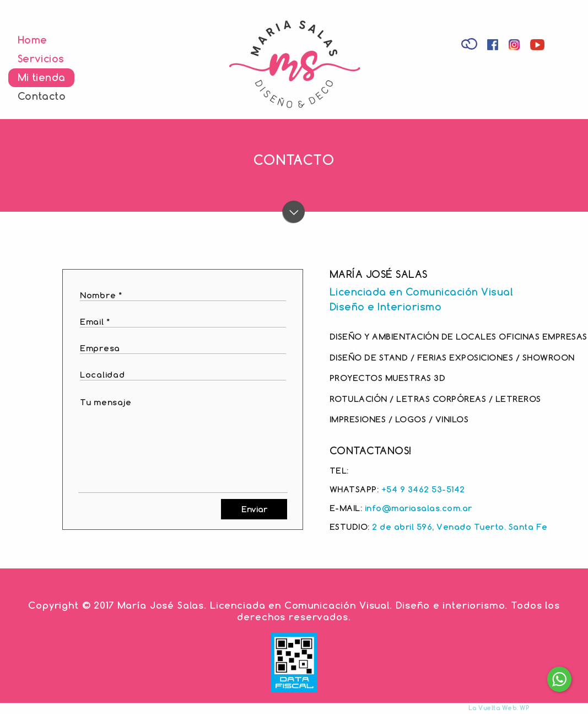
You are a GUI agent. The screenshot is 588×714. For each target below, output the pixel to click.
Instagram (516, 46)
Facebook (494, 46)
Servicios (41, 58)
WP (524, 708)
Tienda (470, 43)
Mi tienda (41, 77)
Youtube (539, 46)
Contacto (42, 96)
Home (32, 40)
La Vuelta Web (493, 708)
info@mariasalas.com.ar (419, 508)
